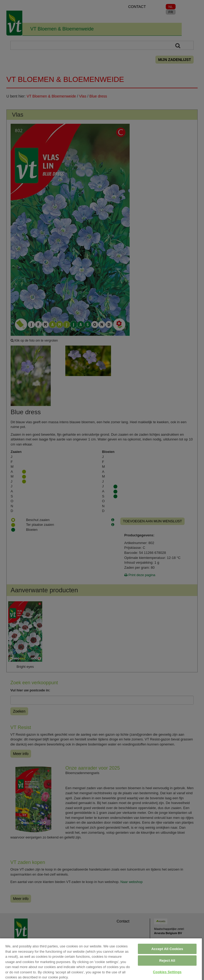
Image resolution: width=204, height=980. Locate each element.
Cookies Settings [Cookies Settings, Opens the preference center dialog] (167, 972)
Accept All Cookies (167, 949)
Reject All (167, 961)
